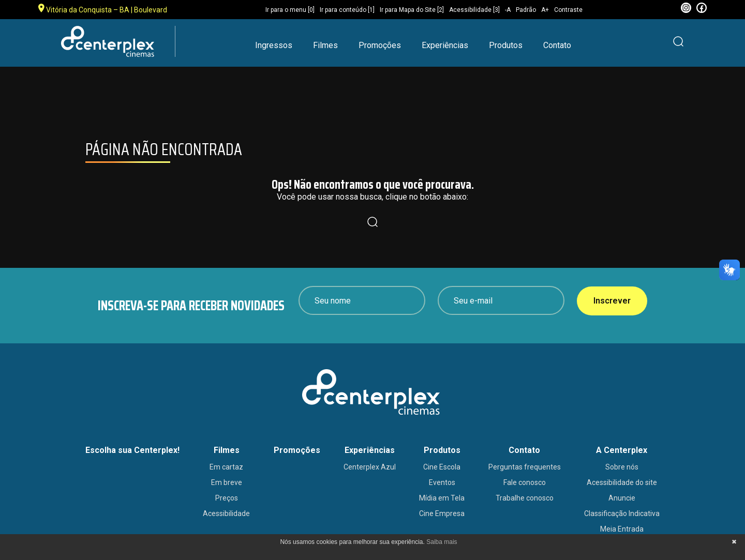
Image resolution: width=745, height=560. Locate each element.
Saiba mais (442, 542)
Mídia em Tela (442, 498)
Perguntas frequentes (525, 467)
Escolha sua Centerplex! (132, 450)
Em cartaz (226, 467)
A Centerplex (622, 450)
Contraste (568, 10)
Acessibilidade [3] (474, 10)
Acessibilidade (226, 513)
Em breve (227, 482)
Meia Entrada (622, 529)
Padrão (526, 10)
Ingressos (274, 45)
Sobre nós (622, 467)
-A (508, 10)
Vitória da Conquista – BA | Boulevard (103, 9)
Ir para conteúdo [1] (347, 10)
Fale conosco (525, 482)
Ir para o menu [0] (290, 10)
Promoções (380, 45)
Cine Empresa (442, 513)
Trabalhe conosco (525, 498)
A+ (545, 10)
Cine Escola (442, 467)
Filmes (325, 45)
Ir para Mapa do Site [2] (412, 10)
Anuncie (622, 498)
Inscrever (612, 301)
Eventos (442, 482)
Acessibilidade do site (622, 482)
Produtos (506, 45)
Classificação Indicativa (622, 513)
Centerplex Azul (370, 467)
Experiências (445, 45)
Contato (557, 45)
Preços (227, 498)
